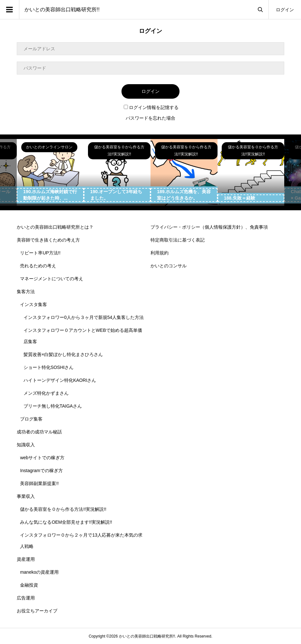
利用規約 (160, 253)
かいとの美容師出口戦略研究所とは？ (55, 227)
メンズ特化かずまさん (46, 393)
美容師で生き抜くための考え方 (48, 240)
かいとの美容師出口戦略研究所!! (62, 10)
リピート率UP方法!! (40, 253)
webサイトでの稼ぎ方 (42, 458)
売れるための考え (38, 266)
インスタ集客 (34, 304)
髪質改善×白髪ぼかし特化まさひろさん (63, 354)
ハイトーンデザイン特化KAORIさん (60, 380)
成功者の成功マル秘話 (39, 432)
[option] (50, 173)
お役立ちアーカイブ (37, 611)
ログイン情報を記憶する (151, 107)
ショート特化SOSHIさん (49, 367)
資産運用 (26, 559)
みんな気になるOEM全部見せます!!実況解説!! (66, 522)
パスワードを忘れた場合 (150, 118)
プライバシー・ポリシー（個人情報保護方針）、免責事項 (209, 227)
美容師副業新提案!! (39, 483)
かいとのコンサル (169, 266)
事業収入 (26, 496)
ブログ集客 (31, 419)
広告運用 (26, 598)
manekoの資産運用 (39, 572)
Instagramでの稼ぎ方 (41, 471)
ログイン (285, 10)
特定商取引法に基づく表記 (178, 240)
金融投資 (29, 585)
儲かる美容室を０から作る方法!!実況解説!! (63, 509)
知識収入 (26, 445)
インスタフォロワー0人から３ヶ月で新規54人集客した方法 (84, 317)
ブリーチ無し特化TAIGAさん (53, 406)
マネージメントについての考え (52, 279)
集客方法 (26, 292)
